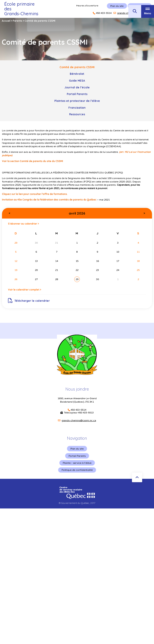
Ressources (77, 114)
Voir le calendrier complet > (25, 290)
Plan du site (77, 449)
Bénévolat (77, 74)
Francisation (77, 108)
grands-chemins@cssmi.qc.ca (79, 420)
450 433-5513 (86, 413)
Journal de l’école (77, 87)
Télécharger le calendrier (29, 301)
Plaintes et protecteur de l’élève (77, 101)
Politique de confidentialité (77, 470)
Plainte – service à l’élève (77, 463)
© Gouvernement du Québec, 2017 (77, 503)
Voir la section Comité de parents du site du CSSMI (32, 161)
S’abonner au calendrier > (23, 224)
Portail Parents (77, 94)
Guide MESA (77, 80)
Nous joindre (77, 389)
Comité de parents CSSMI (77, 67)
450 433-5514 (78, 410)
